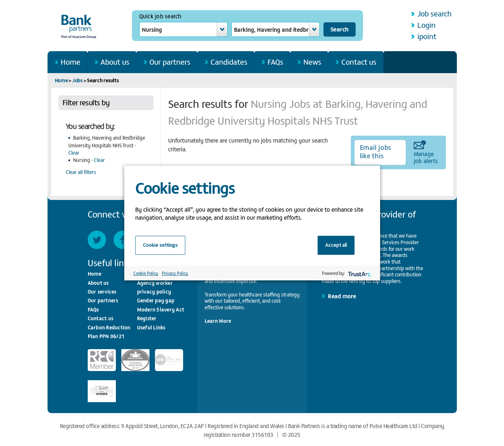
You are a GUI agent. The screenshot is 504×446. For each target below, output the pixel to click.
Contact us (359, 62)
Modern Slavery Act (161, 309)
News (312, 62)
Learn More (218, 321)
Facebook (123, 240)
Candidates (229, 62)
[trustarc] (359, 273)
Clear (74, 153)
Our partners (170, 62)
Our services (102, 292)
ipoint (427, 36)
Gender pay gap (156, 300)
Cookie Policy (146, 273)
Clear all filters (81, 172)
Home (71, 62)
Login (427, 25)
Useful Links (151, 327)
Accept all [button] (336, 245)
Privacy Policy (175, 273)
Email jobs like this (376, 151)
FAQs (275, 62)
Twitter (97, 240)
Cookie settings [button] (160, 245)
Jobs (77, 80)
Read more (342, 296)
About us (115, 62)
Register (147, 318)
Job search (435, 13)
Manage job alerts (426, 157)
